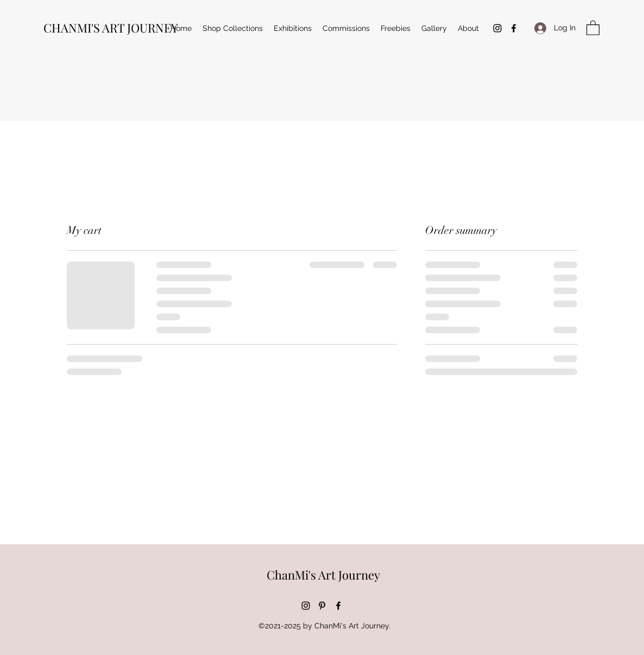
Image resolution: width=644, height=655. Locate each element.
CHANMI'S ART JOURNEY (111, 28)
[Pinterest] (322, 606)
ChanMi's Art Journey (323, 575)
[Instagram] (497, 28)
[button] (593, 27)
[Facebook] (514, 28)
